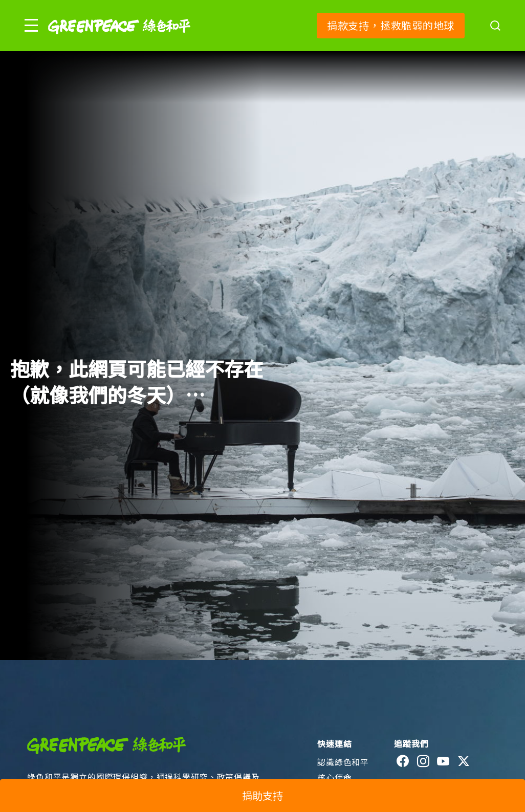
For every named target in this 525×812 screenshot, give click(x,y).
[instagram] (423, 761)
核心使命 (334, 777)
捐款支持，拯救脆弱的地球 (391, 25)
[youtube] (443, 761)
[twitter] (464, 761)
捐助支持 (262, 795)
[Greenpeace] (119, 41)
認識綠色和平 (343, 762)
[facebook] (403, 761)
